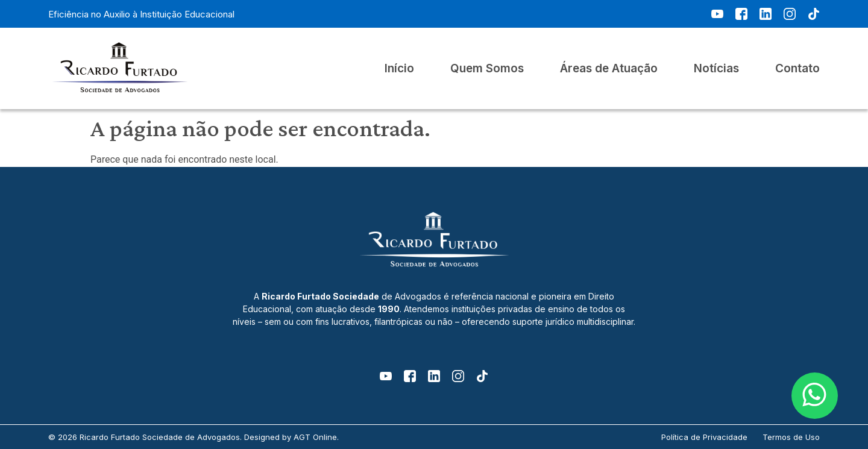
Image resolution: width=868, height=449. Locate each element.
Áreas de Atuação (609, 69)
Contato (797, 69)
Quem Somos (487, 69)
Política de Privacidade (704, 437)
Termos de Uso (791, 437)
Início (399, 69)
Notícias (716, 69)
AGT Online (315, 437)
